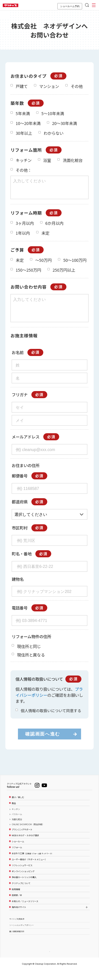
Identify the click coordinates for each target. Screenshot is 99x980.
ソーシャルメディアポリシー (22, 934)
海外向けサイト (19, 916)
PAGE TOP (49, 961)
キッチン (16, 818)
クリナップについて (21, 893)
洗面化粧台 (17, 829)
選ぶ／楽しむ (18, 806)
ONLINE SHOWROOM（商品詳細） (28, 834)
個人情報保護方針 (17, 941)
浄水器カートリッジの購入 (24, 887)
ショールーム (18, 851)
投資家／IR (17, 904)
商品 (14, 813)
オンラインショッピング (23, 881)
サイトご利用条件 (17, 928)
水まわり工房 (32, 863)
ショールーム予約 (70, 6)
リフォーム (17, 857)
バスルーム (17, 823)
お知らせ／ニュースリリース (25, 911)
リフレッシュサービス (22, 875)
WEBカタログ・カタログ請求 (25, 845)
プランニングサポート (22, 839)
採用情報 (16, 899)
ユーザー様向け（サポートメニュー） (29, 869)
